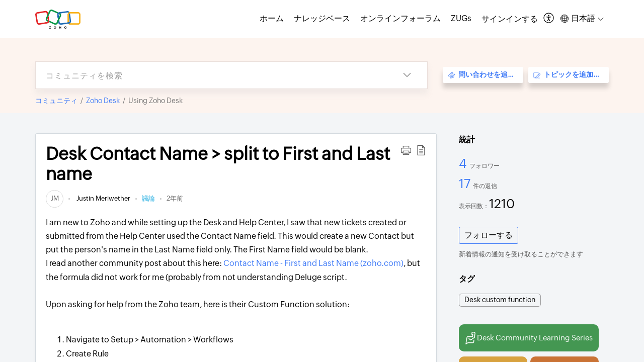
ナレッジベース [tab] (322, 18)
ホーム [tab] (272, 18)
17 (466, 184)
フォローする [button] (489, 235)
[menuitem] (510, 19)
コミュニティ (56, 101)
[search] (211, 75)
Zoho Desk (103, 101)
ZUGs (461, 18)
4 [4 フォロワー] (464, 163)
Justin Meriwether (103, 198)
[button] (549, 19)
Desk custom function (500, 300)
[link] (55, 198)
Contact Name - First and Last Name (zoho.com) (313, 263)
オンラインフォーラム (400, 18)
